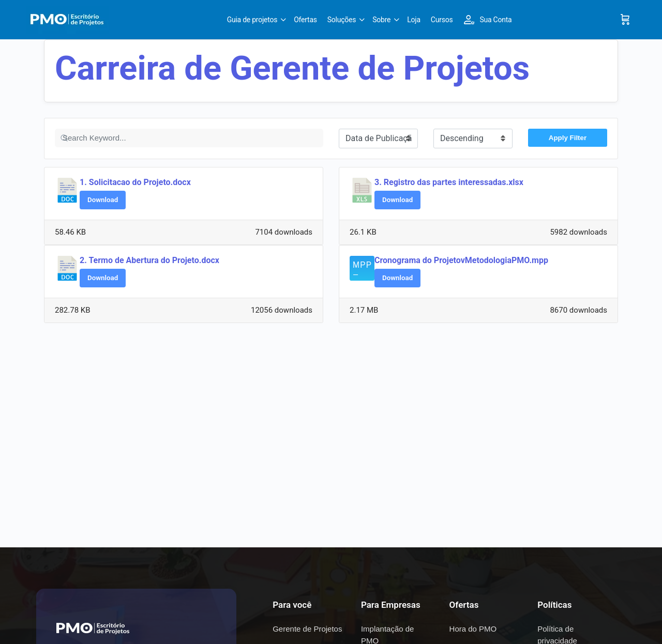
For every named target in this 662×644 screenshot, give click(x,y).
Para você (292, 605)
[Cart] (625, 20)
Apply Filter (568, 138)
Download (103, 200)
